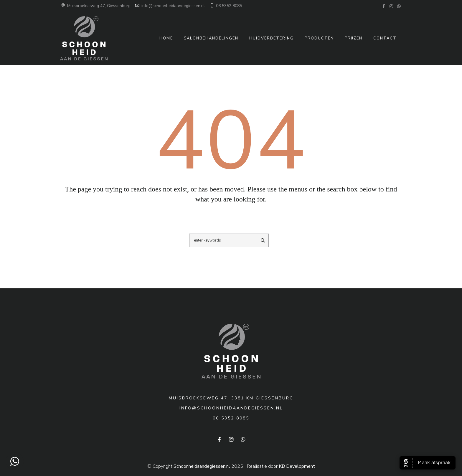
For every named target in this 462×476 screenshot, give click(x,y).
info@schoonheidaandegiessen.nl (170, 6)
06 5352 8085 (225, 6)
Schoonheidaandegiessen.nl (202, 466)
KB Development (297, 466)
